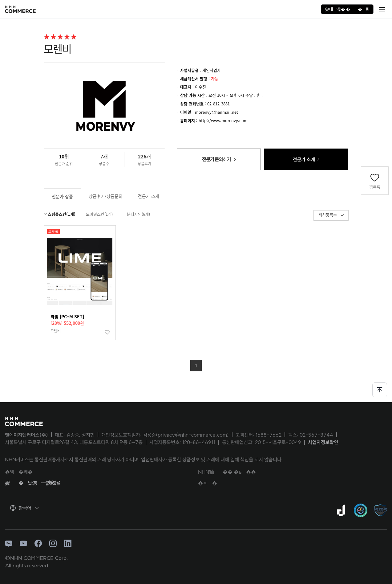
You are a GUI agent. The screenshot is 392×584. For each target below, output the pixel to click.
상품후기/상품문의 (106, 196)
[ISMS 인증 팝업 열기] (380, 510)
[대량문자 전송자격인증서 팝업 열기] (361, 510)
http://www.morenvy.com (223, 120)
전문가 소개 (149, 196)
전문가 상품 (62, 196)
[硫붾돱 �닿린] (382, 9)
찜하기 (108, 333)
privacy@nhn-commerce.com (192, 435)
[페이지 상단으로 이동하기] (380, 390)
